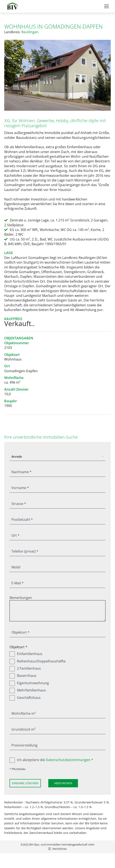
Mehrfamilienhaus (28, 690)
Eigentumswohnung (29, 683)
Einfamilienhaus (26, 654)
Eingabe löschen (25, 783)
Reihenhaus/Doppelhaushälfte (38, 661)
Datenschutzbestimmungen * (69, 760)
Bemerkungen (21, 598)
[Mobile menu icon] (107, 6)
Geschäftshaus (25, 698)
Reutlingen (30, 32)
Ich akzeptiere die (51, 760)
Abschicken (63, 783)
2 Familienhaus (25, 668)
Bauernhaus (23, 676)
